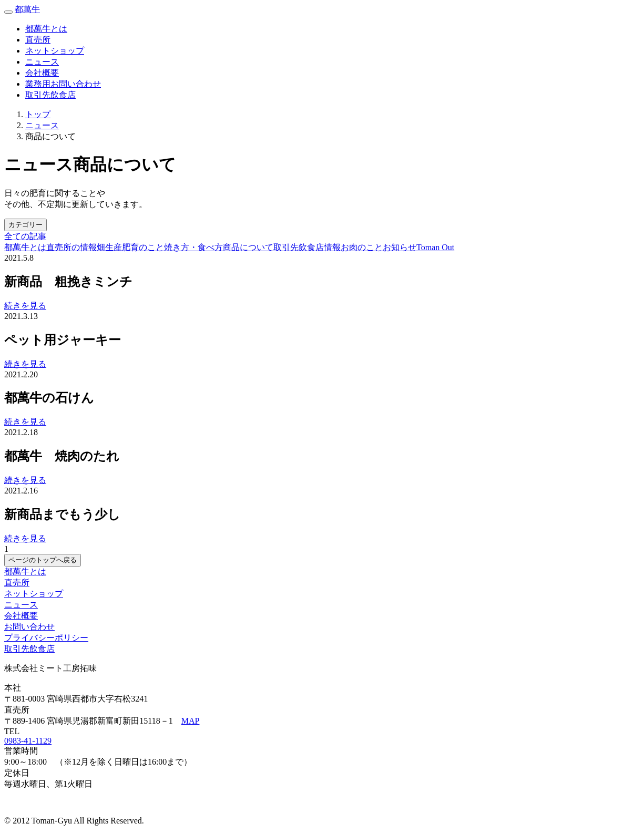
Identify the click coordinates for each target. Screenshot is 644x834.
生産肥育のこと (135, 247)
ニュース (42, 62)
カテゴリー (25, 225)
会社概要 (42, 73)
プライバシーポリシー (46, 638)
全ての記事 (25, 236)
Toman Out (435, 247)
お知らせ (400, 247)
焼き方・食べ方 (193, 247)
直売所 (38, 40)
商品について (248, 247)
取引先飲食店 (50, 95)
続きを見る (25, 306)
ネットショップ (34, 594)
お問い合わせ (29, 627)
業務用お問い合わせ (63, 84)
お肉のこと (362, 247)
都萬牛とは (46, 29)
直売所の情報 (71, 247)
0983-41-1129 (28, 741)
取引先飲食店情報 (307, 247)
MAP (191, 721)
